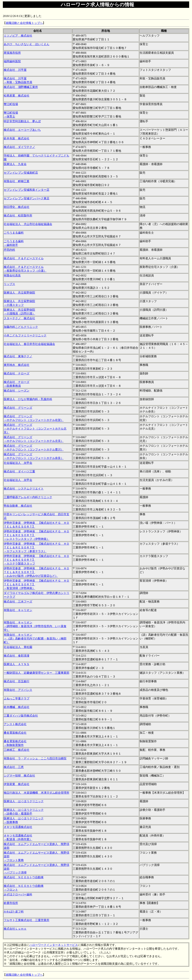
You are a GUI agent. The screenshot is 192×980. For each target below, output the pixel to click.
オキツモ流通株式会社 (18, 827)
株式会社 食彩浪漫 (17, 656)
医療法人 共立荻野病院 (19, 293)
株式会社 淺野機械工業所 (21, 87)
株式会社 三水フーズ (18, 602)
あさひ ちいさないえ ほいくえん (27, 44)
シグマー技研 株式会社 (19, 776)
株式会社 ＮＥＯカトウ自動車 (24, 877)
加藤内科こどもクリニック (21, 327)
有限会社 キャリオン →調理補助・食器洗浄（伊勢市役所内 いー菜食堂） (35, 626)
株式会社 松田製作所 (18, 216)
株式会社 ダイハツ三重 (19, 471)
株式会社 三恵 (14, 767)
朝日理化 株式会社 (17, 207)
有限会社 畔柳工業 (17, 181)
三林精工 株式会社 (17, 750)
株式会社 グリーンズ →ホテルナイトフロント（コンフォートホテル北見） (35, 429)
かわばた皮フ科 (14, 912)
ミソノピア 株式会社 (18, 36)
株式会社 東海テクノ (18, 356)
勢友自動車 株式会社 (18, 506)
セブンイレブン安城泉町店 (21, 173)
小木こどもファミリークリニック (25, 335)
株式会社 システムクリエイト (24, 489)
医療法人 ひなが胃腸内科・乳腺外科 (28, 399)
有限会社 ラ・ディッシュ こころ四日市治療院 (35, 758)
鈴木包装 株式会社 (17, 138)
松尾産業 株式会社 (17, 96)
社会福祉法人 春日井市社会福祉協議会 (29, 344)
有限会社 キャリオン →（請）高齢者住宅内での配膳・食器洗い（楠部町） (35, 638)
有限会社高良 (12, 275)
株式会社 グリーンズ (18, 408)
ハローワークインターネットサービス (54, 945)
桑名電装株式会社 (15, 733)
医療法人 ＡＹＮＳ (17, 664)
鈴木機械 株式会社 (17, 707)
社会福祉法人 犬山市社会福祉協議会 (28, 224)
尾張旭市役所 (12, 53)
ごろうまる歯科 (14, 233)
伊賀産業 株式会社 (17, 784)
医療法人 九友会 (15, 164)
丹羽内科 (9, 250)
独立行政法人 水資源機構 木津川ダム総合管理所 (37, 793)
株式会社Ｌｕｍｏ (15, 929)
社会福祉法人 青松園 (18, 647)
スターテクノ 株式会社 (19, 318)
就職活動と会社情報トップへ (24, 23)
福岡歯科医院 (12, 61)
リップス (9, 284)
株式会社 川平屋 (15, 70)
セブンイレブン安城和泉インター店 (27, 190)
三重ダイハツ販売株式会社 (21, 716)
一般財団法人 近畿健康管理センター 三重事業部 (37, 673)
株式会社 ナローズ (17, 373)
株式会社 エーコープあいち (22, 130)
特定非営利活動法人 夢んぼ (22, 121)
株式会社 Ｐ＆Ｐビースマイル (24, 258)
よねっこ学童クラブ (17, 698)
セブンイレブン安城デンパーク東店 (27, 198)
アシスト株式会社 (15, 724)
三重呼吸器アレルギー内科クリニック (28, 497)
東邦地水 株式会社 (17, 365)
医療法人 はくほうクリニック (24, 801)
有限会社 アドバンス (18, 690)
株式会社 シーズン (17, 391)
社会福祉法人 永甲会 (18, 463)
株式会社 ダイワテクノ (19, 147)
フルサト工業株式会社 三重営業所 (27, 920)
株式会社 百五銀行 (17, 681)
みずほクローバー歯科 (18, 894)
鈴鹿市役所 (11, 903)
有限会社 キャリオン (18, 610)
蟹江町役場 (11, 104)
